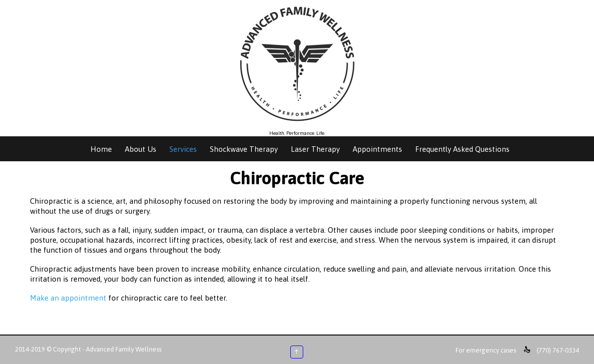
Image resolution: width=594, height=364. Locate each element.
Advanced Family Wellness (124, 349)
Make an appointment (68, 298)
